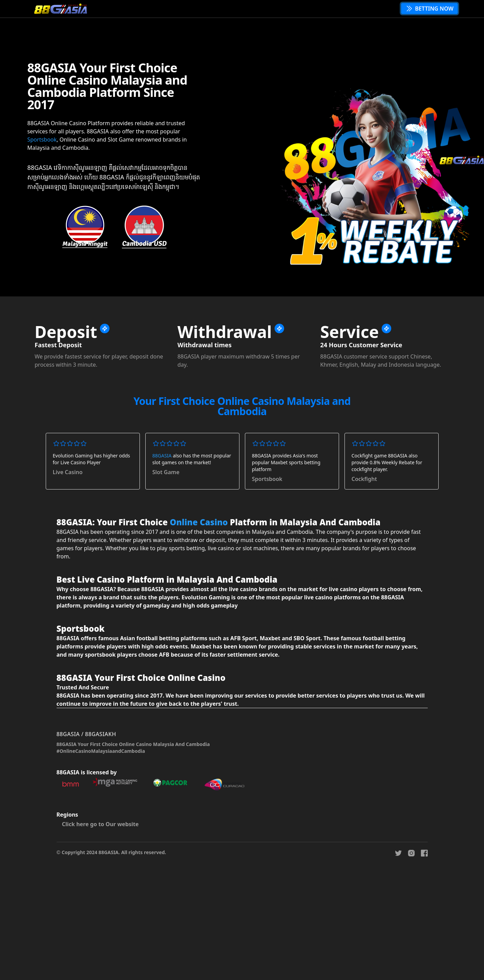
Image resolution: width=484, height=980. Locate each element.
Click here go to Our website (100, 824)
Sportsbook (42, 140)
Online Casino (199, 522)
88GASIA (162, 456)
